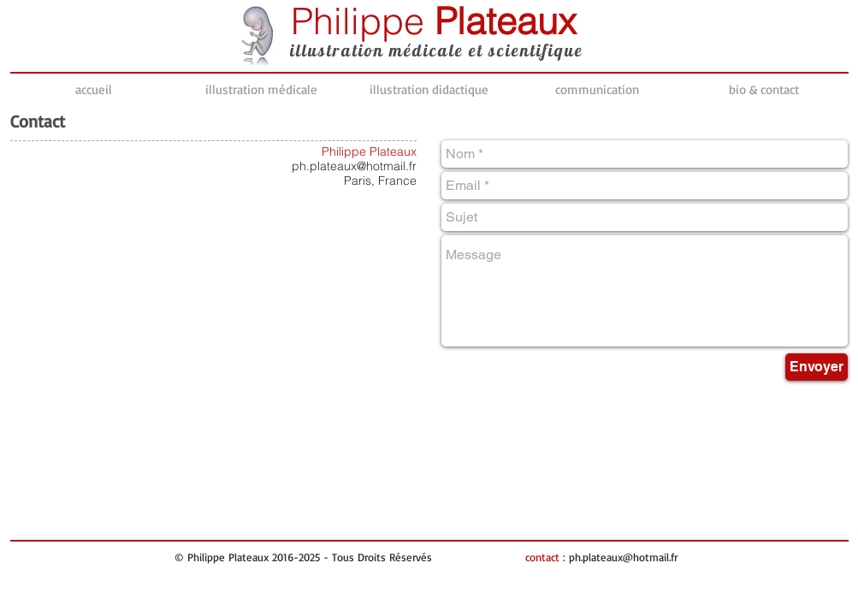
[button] (262, 90)
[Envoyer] (817, 367)
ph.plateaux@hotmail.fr (354, 166)
